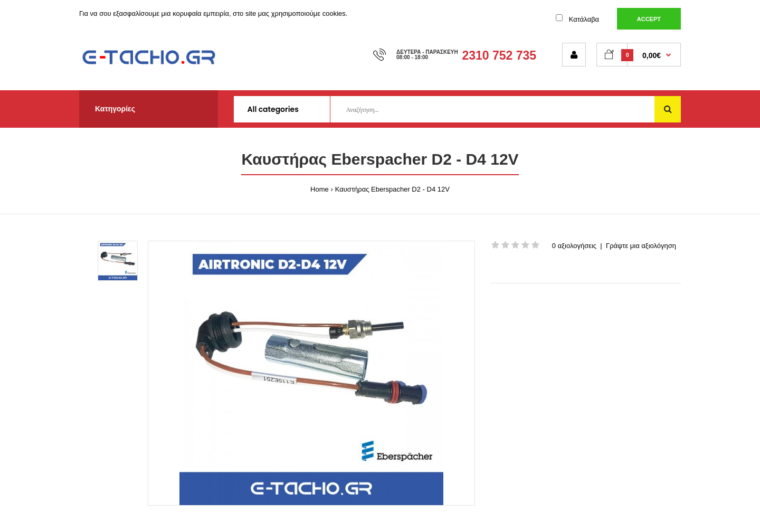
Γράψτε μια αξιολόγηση (641, 246)
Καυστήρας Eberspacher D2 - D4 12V (392, 189)
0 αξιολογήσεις (574, 246)
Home (320, 189)
